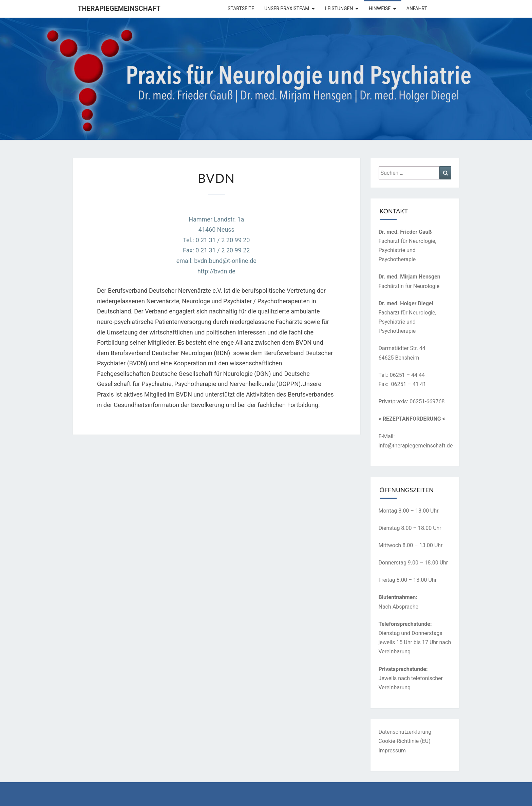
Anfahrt (417, 8)
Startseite (241, 8)
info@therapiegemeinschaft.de (416, 446)
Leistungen (339, 8)
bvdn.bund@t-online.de (225, 261)
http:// (206, 271)
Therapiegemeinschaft (119, 8)
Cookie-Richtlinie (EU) (405, 741)
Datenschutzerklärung (405, 732)
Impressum (392, 751)
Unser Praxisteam (287, 8)
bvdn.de (225, 271)
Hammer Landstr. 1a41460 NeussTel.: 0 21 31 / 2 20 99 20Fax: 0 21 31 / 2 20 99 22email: (213, 240)
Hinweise (380, 8)
